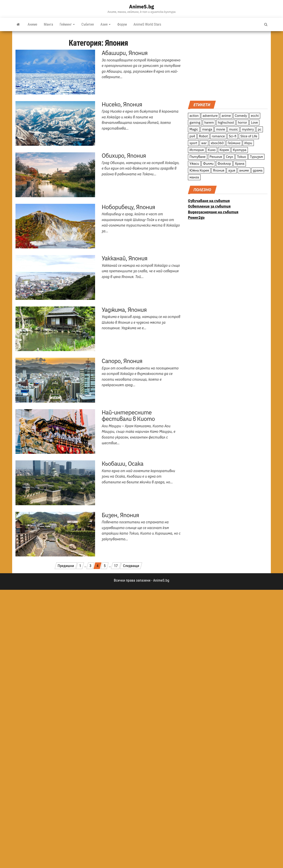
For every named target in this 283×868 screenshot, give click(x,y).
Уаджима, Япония (124, 310)
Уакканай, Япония (125, 258)
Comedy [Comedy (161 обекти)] (241, 116)
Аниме (32, 24)
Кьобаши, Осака (122, 463)
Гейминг (67, 24)
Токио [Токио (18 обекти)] (242, 157)
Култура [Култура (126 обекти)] (240, 150)
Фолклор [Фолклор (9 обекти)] (224, 164)
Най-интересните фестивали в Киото (128, 416)
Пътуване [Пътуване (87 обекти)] (198, 157)
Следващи (131, 566)
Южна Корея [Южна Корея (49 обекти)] (199, 170)
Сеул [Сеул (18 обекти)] (229, 157)
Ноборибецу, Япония (128, 207)
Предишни (66, 566)
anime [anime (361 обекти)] (226, 116)
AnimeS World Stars (147, 24)
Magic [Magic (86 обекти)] (194, 129)
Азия (105, 24)
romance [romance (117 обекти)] (218, 136)
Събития (88, 24)
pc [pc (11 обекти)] (260, 129)
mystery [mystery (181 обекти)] (248, 129)
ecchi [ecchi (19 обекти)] (255, 116)
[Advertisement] (228, 65)
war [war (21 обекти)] (204, 143)
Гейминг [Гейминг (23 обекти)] (234, 143)
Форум (122, 24)
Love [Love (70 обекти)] (254, 122)
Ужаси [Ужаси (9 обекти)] (194, 164)
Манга (48, 24)
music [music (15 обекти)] (233, 129)
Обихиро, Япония (124, 155)
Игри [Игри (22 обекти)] (248, 143)
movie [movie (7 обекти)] (221, 129)
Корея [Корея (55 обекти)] (224, 150)
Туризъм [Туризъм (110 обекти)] (256, 157)
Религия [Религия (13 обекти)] (216, 157)
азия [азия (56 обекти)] (232, 170)
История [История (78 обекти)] (197, 150)
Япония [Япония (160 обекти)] (219, 170)
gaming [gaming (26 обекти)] (195, 122)
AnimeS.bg (141, 7)
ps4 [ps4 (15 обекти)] (192, 136)
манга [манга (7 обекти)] (194, 177)
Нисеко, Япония (122, 104)
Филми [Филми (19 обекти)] (208, 164)
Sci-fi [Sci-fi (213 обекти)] (233, 136)
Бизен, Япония (120, 515)
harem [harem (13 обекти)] (209, 122)
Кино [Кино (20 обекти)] (212, 150)
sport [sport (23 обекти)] (193, 143)
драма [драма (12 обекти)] (258, 170)
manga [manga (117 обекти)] (207, 129)
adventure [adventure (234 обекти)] (210, 116)
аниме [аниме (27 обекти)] (244, 170)
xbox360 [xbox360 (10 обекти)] (217, 143)
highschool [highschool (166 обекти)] (226, 122)
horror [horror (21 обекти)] (243, 122)
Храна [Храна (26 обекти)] (240, 164)
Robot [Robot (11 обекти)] (203, 136)
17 (116, 566)
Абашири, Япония (125, 53)
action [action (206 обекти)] (194, 116)
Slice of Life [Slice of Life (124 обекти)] (249, 136)
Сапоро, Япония (122, 361)
